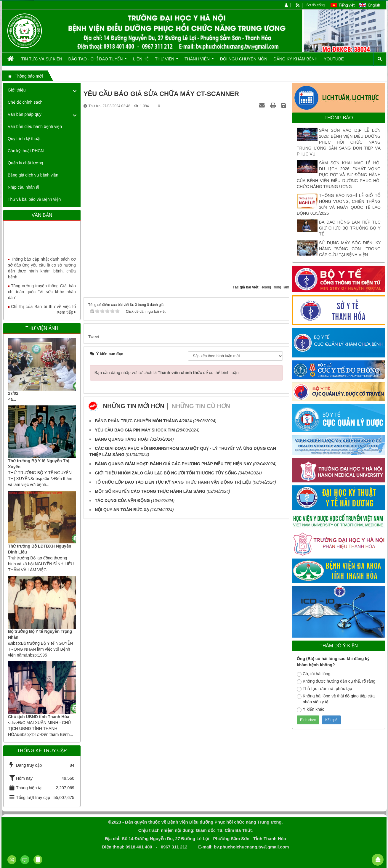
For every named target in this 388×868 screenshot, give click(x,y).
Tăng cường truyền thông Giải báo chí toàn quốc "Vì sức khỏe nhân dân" (42, 296)
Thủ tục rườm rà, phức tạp (324, 689)
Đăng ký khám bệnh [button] (295, 59)
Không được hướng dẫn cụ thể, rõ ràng (336, 681)
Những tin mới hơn (134, 406)
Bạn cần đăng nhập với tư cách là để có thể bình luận (167, 373)
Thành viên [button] (199, 61)
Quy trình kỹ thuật (24, 139)
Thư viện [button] (167, 61)
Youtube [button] (334, 59)
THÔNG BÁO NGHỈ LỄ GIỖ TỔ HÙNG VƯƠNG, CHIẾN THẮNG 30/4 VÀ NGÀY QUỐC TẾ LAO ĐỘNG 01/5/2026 (339, 204)
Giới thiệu (17, 90)
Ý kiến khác (311, 710)
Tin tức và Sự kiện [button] (42, 59)
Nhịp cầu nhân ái (23, 187)
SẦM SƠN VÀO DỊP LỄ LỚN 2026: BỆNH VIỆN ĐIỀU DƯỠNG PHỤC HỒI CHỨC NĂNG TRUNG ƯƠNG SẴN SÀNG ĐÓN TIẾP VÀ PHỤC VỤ (339, 142)
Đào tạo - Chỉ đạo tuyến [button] (98, 61)
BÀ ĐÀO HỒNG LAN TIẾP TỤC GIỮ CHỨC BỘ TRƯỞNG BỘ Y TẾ (350, 228)
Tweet (94, 337)
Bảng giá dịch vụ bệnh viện (33, 175)
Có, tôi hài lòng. (314, 674)
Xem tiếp (66, 312)
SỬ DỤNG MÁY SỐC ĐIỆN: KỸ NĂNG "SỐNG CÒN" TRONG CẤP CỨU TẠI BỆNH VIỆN (350, 249)
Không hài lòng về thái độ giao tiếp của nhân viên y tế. (336, 699)
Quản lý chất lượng (25, 163)
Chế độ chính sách (25, 102)
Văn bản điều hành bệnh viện (35, 126)
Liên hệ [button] (141, 59)
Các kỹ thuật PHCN (26, 151)
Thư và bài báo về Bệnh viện (34, 199)
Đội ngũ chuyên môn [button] (244, 59)
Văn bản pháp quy (25, 114)
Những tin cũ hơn (201, 406)
